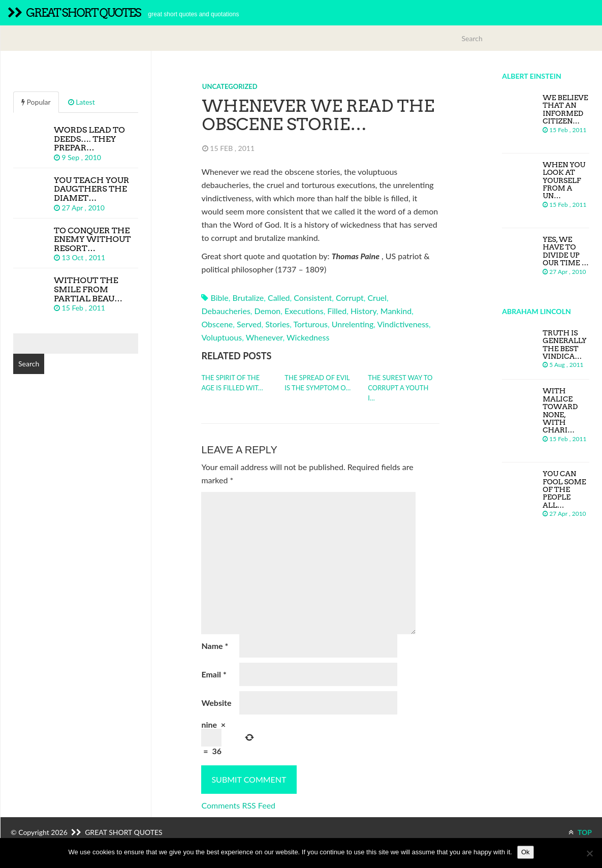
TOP (580, 832)
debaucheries (226, 311)
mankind (396, 311)
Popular (36, 102)
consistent (313, 298)
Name (215, 646)
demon (268, 311)
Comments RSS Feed (238, 805)
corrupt (350, 298)
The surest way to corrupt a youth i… (400, 388)
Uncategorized (230, 86)
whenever (264, 337)
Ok (526, 852)
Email (214, 674)
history (363, 311)
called (279, 298)
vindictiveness (403, 324)
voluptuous (221, 337)
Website (216, 703)
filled (337, 311)
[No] (589, 853)
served (249, 324)
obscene (217, 324)
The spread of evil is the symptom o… (318, 383)
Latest (82, 102)
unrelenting (353, 324)
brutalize (248, 298)
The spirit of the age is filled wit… (232, 383)
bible (220, 298)
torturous (311, 324)
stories (277, 324)
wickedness (308, 337)
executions (304, 311)
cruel (377, 298)
